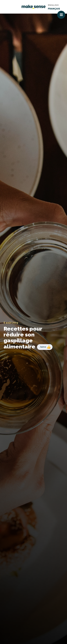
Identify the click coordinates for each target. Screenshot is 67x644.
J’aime (43, 347)
